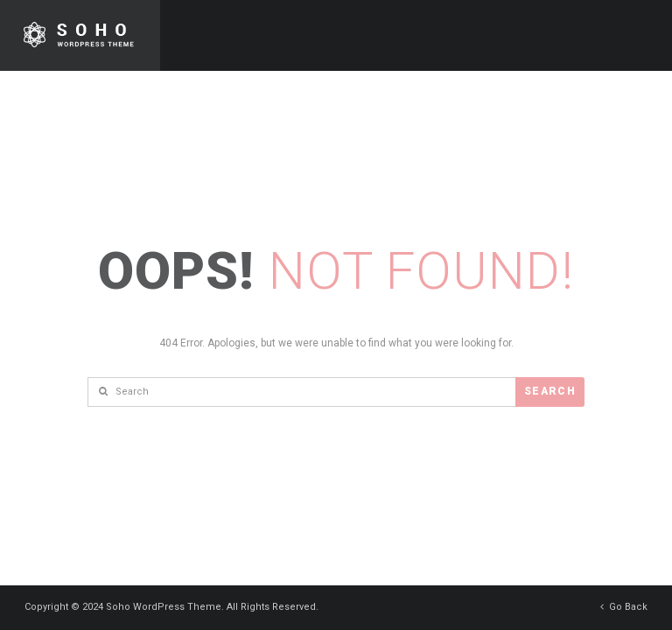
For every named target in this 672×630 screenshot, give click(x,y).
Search (550, 391)
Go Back (624, 607)
